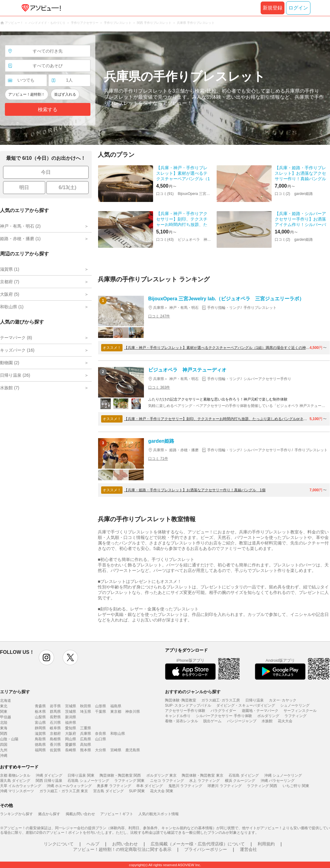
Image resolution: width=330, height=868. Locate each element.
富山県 (40, 723)
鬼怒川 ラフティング (185, 786)
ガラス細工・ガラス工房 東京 (64, 791)
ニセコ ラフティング (167, 781)
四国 (4, 745)
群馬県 (55, 712)
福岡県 (40, 750)
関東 (4, 712)
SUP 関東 (137, 791)
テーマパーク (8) (16, 338)
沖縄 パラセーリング (278, 781)
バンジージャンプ (242, 721)
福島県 (116, 706)
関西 (4, 734)
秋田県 (86, 706)
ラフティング (295, 716)
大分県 (101, 750)
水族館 (267, 721)
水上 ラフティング (204, 781)
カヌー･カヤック (283, 700)
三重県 (86, 728)
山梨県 (40, 717)
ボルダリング (268, 716)
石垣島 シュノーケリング (88, 781)
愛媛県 (71, 745)
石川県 (55, 723)
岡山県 (71, 739)
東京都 (116, 712)
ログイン (298, 8)
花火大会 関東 (161, 791)
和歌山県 (118, 734)
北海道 (5, 701)
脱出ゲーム (212, 721)
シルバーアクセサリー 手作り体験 (224, 716)
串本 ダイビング (150, 786)
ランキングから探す (16, 814)
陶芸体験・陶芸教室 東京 (202, 775)
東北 (4, 706)
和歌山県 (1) (12, 307)
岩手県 (55, 706)
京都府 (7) (10, 282)
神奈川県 (133, 712)
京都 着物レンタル (15, 775)
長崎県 (71, 750)
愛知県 (71, 728)
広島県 (86, 739)
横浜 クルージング (240, 781)
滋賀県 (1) (10, 269)
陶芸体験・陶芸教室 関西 (120, 775)
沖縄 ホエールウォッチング (69, 786)
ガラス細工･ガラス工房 (221, 700)
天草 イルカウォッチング (21, 786)
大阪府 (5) (10, 294)
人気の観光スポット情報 (159, 814)
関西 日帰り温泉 (49, 781)
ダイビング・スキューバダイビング (246, 705)
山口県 (101, 739)
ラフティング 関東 (129, 781)
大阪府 (71, 734)
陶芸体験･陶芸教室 (181, 700)
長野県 (55, 717)
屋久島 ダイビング (15, 781)
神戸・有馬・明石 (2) (20, 226)
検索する (48, 110)
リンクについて (59, 844)
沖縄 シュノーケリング (283, 775)
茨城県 (71, 712)
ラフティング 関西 (262, 786)
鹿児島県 (133, 750)
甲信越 (5, 717)
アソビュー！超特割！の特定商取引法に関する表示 (122, 849)
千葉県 (101, 712)
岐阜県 (55, 728)
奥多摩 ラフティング (114, 786)
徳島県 (40, 745)
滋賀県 (40, 734)
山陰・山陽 (9, 739)
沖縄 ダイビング (49, 775)
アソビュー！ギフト (117, 814)
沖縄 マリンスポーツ (17, 791)
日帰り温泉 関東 (81, 775)
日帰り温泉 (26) (15, 375)
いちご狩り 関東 (296, 786)
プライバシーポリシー (206, 849)
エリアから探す (15, 692)
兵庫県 (86, 734)
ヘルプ (93, 844)
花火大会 (285, 721)
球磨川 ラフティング (224, 786)
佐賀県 (55, 750)
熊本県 (86, 750)
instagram (46, 657)
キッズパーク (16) (17, 350)
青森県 (40, 706)
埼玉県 (86, 712)
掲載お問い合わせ (80, 814)
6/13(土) (68, 187)
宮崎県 (116, 750)
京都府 (55, 734)
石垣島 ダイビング (244, 775)
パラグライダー (223, 711)
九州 (4, 750)
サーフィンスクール (300, 711)
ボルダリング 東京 (161, 775)
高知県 (86, 745)
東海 (4, 728)
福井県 (71, 723)
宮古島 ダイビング (108, 791)
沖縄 (4, 756)
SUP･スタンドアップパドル (188, 705)
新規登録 (273, 8)
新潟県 (71, 717)
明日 (24, 187)
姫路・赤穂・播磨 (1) (20, 239)
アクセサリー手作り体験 (185, 711)
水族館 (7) (10, 388)
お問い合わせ (125, 844)
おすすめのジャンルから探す (193, 692)
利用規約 (266, 844)
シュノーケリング (295, 705)
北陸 (4, 723)
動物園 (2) (10, 363)
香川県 (55, 745)
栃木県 (40, 712)
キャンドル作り (178, 716)
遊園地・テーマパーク (260, 711)
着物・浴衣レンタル (182, 721)
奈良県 (101, 734)
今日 (46, 172)
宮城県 (71, 706)
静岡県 (40, 728)
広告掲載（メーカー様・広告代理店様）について (198, 844)
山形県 (101, 706)
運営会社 (248, 849)
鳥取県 (40, 739)
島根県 (55, 739)
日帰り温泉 (255, 700)
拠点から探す (49, 814)
